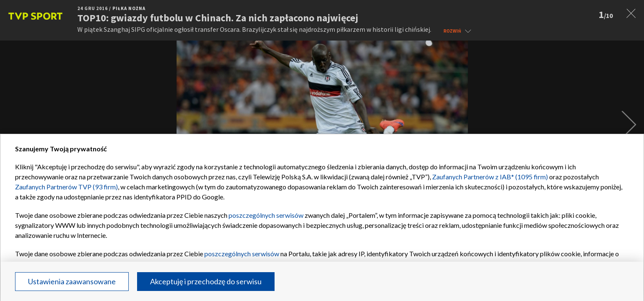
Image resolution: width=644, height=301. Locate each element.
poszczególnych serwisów (266, 215)
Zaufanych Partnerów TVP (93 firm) (66, 187)
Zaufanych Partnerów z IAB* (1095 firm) (490, 177)
